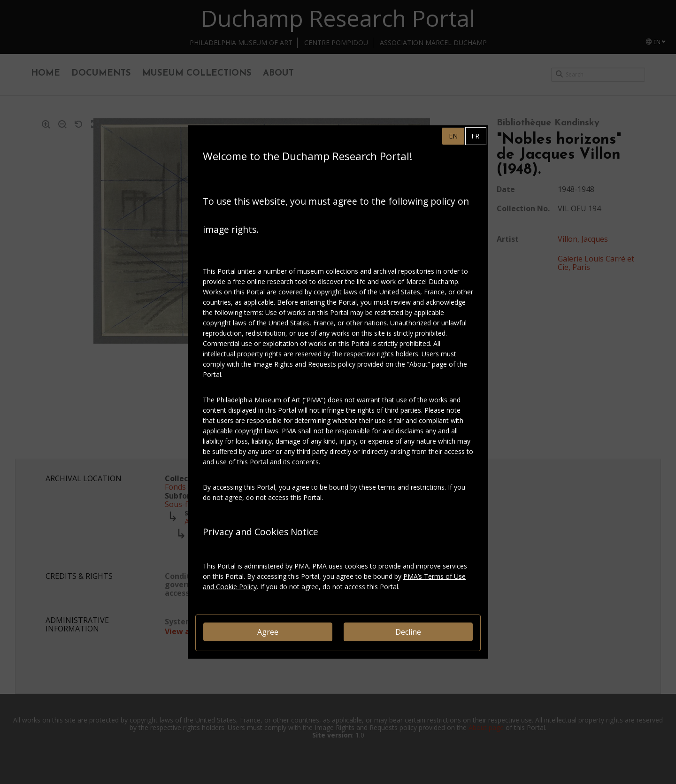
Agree (268, 632)
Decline (408, 632)
